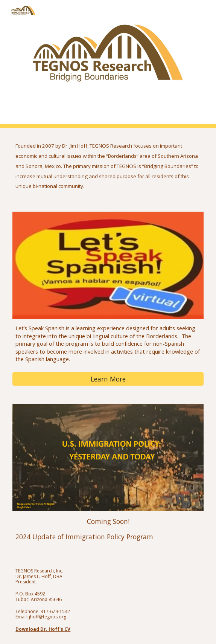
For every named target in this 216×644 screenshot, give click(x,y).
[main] (108, 165)
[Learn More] (108, 379)
